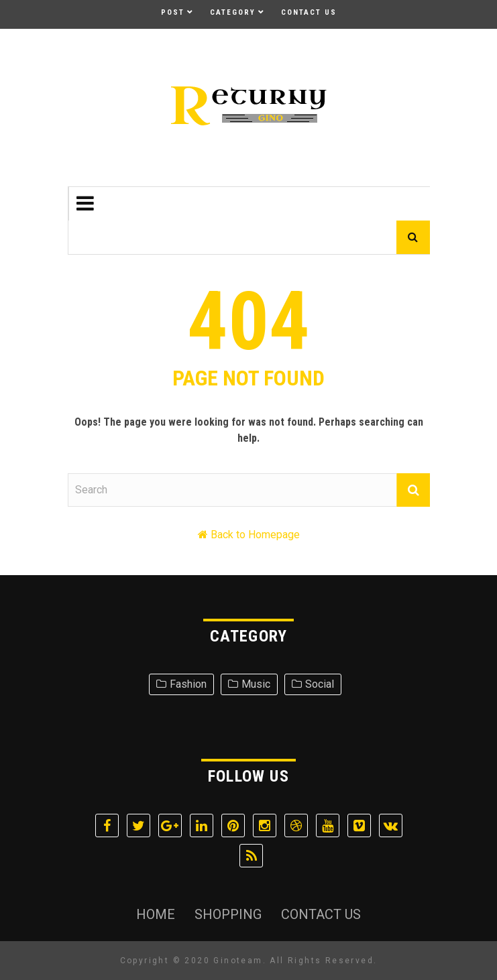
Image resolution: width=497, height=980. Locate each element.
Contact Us (309, 12)
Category (233, 12)
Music (256, 684)
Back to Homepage (255, 535)
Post (173, 12)
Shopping (228, 914)
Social (320, 684)
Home (156, 914)
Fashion (188, 684)
